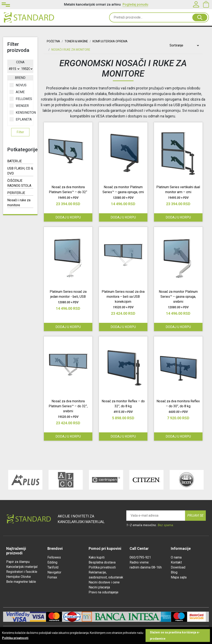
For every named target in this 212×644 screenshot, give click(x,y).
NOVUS (18, 85)
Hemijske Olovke (19, 577)
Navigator (54, 572)
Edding (52, 562)
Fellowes (54, 557)
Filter (20, 132)
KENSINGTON (20, 112)
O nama (176, 557)
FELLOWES (20, 99)
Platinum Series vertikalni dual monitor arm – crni (178, 190)
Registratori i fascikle (22, 572)
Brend (20, 78)
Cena (20, 62)
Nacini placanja (99, 587)
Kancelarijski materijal (22, 567)
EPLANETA (20, 119)
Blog (174, 572)
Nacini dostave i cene (104, 582)
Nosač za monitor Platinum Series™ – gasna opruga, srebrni (178, 297)
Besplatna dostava (102, 562)
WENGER (19, 106)
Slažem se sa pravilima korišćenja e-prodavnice (175, 635)
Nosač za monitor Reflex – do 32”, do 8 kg (123, 404)
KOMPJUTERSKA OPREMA (110, 41)
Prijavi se (195, 515)
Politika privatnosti (102, 567)
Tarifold (53, 567)
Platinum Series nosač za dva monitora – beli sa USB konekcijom (123, 297)
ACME (17, 92)
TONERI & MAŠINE (76, 41)
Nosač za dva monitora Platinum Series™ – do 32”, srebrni (68, 406)
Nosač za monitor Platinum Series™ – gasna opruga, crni (123, 190)
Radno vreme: (139, 562)
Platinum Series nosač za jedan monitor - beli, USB (68, 294)
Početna (53, 41)
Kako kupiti (97, 557)
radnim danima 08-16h (146, 567)
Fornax (52, 577)
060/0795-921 (140, 557)
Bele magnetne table (21, 582)
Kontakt (176, 562)
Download (178, 567)
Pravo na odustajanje (104, 592)
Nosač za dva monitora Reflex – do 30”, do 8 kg (178, 404)
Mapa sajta (179, 577)
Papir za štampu (18, 562)
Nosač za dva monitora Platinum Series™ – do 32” (68, 190)
